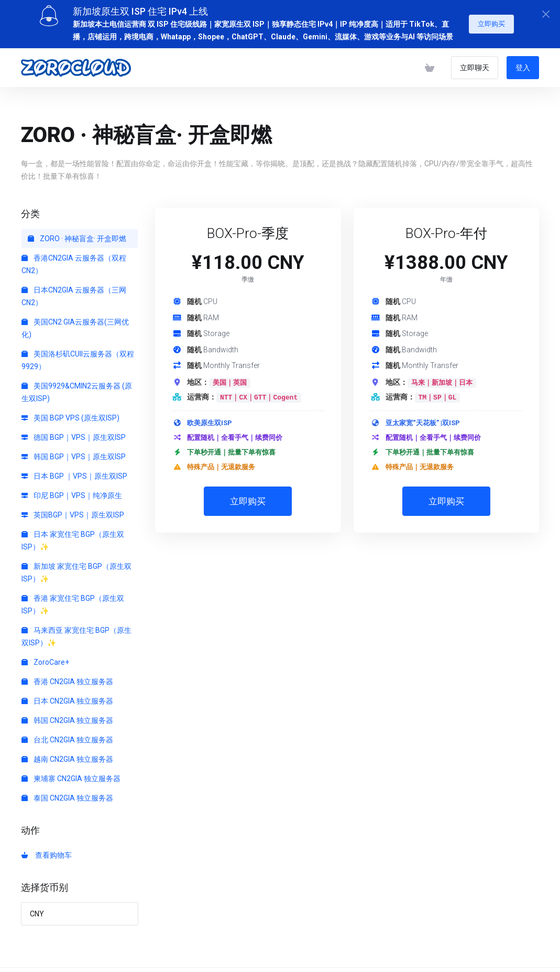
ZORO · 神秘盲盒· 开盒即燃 (77, 235)
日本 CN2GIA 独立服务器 (67, 697)
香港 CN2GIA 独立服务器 (67, 678)
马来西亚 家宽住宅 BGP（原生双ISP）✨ (76, 633)
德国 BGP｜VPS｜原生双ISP (74, 434)
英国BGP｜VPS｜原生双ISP (73, 511)
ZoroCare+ (45, 658)
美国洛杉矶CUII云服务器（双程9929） (78, 357)
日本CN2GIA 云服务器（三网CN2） (74, 293)
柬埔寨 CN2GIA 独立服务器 (71, 775)
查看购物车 (47, 851)
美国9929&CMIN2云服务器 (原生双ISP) (77, 388)
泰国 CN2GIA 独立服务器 (67, 794)
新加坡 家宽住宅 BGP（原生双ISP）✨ (76, 569)
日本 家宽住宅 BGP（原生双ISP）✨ (73, 537)
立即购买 (491, 20)
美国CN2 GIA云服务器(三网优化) (75, 325)
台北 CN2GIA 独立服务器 (67, 736)
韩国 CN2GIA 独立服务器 (67, 717)
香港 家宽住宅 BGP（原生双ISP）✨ (73, 601)
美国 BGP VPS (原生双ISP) (70, 414)
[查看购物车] (430, 64)
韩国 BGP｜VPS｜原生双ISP (74, 453)
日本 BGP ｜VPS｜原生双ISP (74, 472)
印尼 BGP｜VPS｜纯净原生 (72, 492)
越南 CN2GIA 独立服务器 (67, 755)
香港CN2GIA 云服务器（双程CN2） (74, 261)
